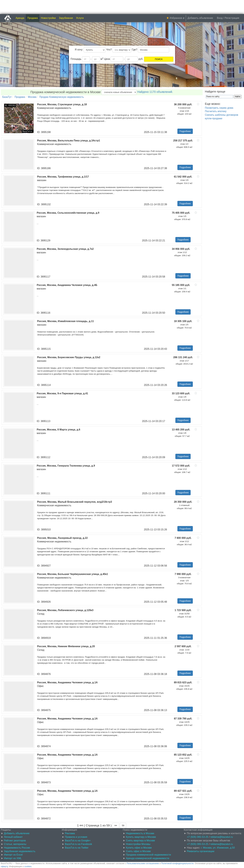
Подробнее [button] (185, 131)
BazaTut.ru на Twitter (77, 848)
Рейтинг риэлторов (15, 841)
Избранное (176, 18)
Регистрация (232, 18)
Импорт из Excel (13, 855)
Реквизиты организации (201, 851)
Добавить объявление (200, 18)
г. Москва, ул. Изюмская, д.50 (218, 848)
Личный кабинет (13, 837)
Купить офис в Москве (139, 848)
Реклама (70, 833)
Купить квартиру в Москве (141, 837)
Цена (107, 59)
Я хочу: (79, 50)
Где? (135, 50)
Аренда (20, 18)
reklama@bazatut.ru (222, 837)
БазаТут (7, 97)
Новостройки (48, 18)
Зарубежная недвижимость (20, 851)
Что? (109, 50)
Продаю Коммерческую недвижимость (62, 97)
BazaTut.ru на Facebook (79, 844)
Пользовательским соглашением (143, 863)
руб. (141, 59)
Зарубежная (66, 18)
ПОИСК (159, 59)
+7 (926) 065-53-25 (198, 837)
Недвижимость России (17, 848)
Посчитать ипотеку (216, 111)
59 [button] (123, 825)
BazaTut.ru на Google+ (78, 841)
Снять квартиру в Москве (140, 841)
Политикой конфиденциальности (177, 863)
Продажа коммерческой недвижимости (148, 855)
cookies (28, 866)
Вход (220, 18)
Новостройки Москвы (138, 844)
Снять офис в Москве (138, 851)
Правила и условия (76, 837)
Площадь (76, 59)
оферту (4, 866)
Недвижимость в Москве (140, 833)
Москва (32, 97)
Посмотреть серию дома (219, 108)
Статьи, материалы (15, 844)
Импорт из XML (13, 858)
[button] (116, 825)
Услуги (80, 18)
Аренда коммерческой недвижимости (148, 858)
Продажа (33, 18)
